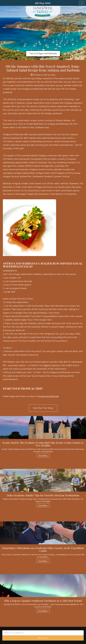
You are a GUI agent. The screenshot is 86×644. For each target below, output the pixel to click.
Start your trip (43, 638)
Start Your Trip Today (43, 408)
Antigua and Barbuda (48, 396)
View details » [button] (43, 456)
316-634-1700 (43, 3)
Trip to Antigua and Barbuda (43, 53)
